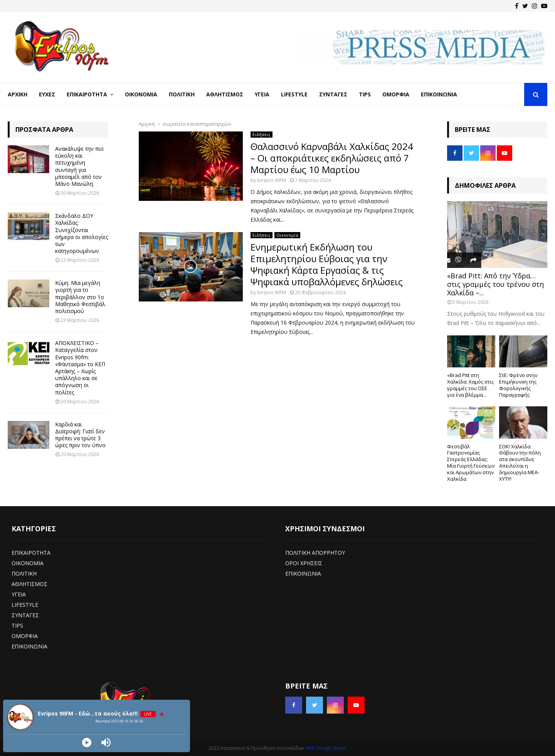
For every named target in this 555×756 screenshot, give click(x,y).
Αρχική (18, 94)
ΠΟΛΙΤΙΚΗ (24, 573)
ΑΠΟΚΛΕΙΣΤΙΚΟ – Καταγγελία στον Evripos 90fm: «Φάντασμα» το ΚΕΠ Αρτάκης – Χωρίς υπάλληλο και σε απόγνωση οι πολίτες (80, 367)
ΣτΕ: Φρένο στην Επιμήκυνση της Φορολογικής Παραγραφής (518, 385)
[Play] (87, 743)
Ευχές (47, 94)
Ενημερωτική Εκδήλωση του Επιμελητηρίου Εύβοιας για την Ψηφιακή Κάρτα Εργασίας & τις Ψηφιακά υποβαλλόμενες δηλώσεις (327, 264)
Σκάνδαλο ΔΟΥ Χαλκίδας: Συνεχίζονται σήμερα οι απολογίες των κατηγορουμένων (82, 233)
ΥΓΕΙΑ (19, 594)
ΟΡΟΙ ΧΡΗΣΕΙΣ (304, 563)
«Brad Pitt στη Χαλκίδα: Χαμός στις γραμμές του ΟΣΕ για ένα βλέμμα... (470, 385)
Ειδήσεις (262, 135)
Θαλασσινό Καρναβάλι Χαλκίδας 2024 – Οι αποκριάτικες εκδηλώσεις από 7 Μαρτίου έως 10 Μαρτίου (332, 158)
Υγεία (262, 94)
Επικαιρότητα (87, 94)
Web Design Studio (326, 748)
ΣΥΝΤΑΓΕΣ (25, 615)
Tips (365, 94)
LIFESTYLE (25, 605)
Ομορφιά (396, 94)
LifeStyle (294, 94)
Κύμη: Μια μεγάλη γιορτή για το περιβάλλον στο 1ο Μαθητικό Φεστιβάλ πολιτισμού (80, 297)
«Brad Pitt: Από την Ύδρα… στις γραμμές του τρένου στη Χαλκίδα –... (495, 284)
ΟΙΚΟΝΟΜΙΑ (28, 563)
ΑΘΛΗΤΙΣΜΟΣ (29, 584)
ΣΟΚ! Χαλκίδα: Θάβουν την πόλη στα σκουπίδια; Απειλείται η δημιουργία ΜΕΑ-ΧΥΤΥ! (520, 463)
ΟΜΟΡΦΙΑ (25, 636)
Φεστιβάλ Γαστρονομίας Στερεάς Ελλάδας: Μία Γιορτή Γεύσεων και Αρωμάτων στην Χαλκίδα (471, 463)
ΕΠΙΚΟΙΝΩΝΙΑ (29, 646)
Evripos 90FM (272, 180)
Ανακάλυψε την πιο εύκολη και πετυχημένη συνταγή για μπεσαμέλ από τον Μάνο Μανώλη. (79, 166)
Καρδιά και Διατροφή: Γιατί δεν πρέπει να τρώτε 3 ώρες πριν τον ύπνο (80, 435)
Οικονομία (141, 94)
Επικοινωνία (439, 94)
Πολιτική (182, 94)
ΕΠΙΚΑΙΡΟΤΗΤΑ (31, 553)
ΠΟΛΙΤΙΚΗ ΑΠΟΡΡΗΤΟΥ (315, 553)
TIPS (17, 626)
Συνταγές (333, 94)
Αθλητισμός (225, 94)
